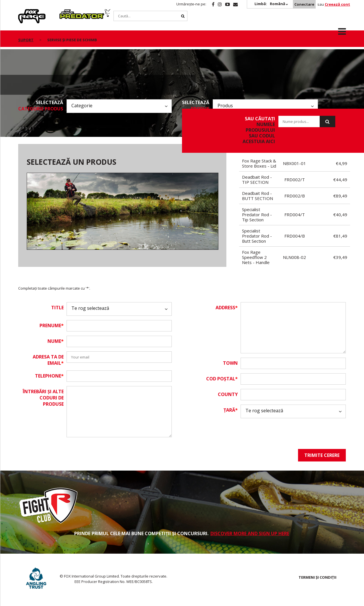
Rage (24, 12)
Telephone (49, 376)
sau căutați (256, 130)
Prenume (52, 325)
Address (227, 308)
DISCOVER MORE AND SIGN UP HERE (250, 533)
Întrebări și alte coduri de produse (43, 398)
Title (57, 308)
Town (230, 363)
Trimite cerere (322, 455)
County (228, 394)
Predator (69, 12)
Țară (231, 410)
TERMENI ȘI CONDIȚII (318, 577)
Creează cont (337, 4)
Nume (56, 341)
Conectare (304, 4)
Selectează (41, 106)
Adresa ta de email (48, 360)
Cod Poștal (222, 379)
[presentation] (284, 434)
